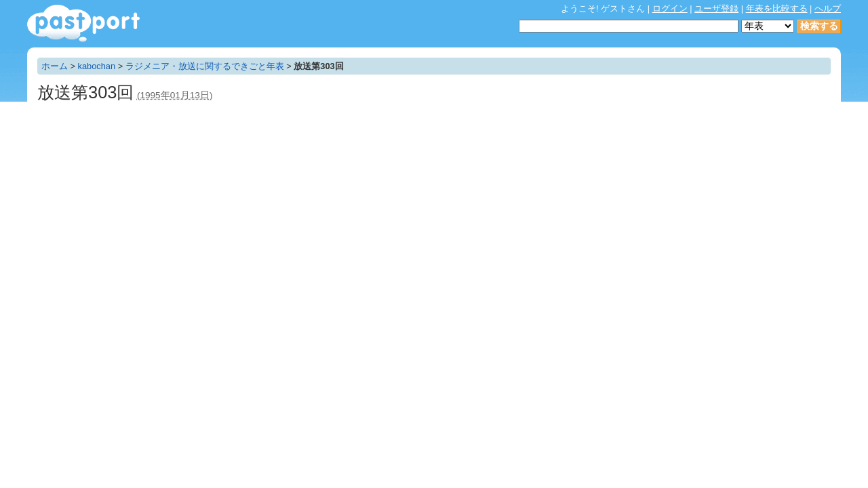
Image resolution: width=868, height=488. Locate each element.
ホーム (55, 66)
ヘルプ (828, 8)
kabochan (97, 66)
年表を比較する (777, 8)
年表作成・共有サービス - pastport (83, 23)
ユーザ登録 (716, 8)
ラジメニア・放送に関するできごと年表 (205, 66)
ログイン (670, 8)
